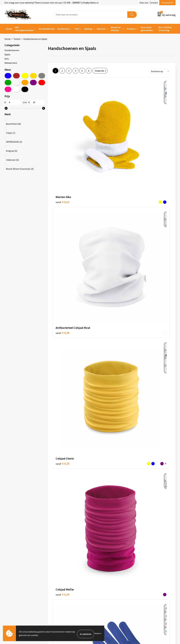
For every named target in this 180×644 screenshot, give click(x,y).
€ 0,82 (62, 351)
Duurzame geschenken (147, 29)
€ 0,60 (141, 239)
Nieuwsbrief (167, 3)
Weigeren (98, 634)
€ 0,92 (60, 469)
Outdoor (131, 29)
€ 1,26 (102, 522)
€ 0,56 (99, 236)
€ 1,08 (62, 527)
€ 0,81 (141, 295)
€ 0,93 (141, 406)
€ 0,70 (62, 295)
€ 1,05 (141, 467)
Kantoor (101, 29)
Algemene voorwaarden (148, 567)
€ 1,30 (141, 522)
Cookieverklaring (144, 572)
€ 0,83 (99, 353)
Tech (77, 29)
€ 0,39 (102, 179)
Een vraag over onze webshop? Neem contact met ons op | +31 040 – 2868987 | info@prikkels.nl (51, 3)
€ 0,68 (99, 292)
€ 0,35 (139, 125)
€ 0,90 (102, 406)
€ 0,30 (102, 127)
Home (9, 29)
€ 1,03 (102, 467)
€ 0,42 (139, 181)
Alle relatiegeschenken (24, 29)
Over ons (144, 3)
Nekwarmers (11, 63)
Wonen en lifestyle (116, 29)
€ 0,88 (62, 411)
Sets (7, 59)
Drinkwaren (63, 29)
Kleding (88, 29)
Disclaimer (141, 581)
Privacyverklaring (145, 576)
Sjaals (7, 54)
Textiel (17, 39)
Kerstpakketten (47, 29)
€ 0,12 (62, 123)
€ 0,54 (62, 239)
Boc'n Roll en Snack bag (165, 29)
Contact (154, 3)
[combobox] (90, 15)
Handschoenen (12, 50)
